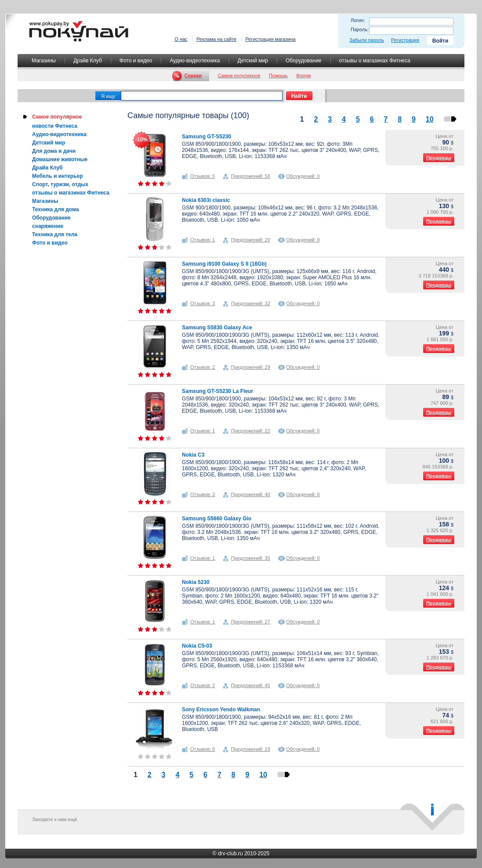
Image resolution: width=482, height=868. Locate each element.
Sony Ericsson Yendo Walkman (221, 710)
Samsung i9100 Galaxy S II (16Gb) (224, 264)
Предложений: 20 (251, 240)
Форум (303, 76)
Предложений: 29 (251, 367)
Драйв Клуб (88, 61)
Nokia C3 (193, 455)
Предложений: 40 (251, 494)
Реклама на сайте (216, 39)
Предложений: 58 (251, 176)
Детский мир (253, 61)
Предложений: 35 (251, 558)
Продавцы (439, 158)
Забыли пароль (367, 40)
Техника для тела (55, 234)
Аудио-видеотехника (195, 61)
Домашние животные (60, 159)
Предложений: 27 (251, 622)
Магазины (44, 61)
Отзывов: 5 (203, 176)
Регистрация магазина (271, 39)
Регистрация (405, 40)
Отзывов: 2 (203, 367)
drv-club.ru (230, 854)
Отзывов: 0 (203, 749)
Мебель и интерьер (58, 176)
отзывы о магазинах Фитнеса (375, 61)
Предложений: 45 (251, 685)
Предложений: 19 (251, 749)
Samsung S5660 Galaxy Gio (217, 519)
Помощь (278, 76)
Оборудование (304, 61)
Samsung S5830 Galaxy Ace (217, 328)
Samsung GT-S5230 (207, 137)
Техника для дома (55, 209)
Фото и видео (136, 61)
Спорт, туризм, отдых (60, 184)
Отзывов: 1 (203, 240)
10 (430, 119)
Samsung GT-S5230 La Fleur (217, 391)
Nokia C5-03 (197, 646)
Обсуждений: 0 (303, 176)
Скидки (193, 76)
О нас (181, 39)
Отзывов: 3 (203, 303)
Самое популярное (239, 76)
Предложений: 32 (251, 303)
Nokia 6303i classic (206, 200)
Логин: (358, 20)
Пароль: (360, 29)
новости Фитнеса (55, 126)
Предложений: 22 (251, 431)
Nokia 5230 (196, 582)
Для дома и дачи (54, 151)
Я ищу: (109, 96)
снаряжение (48, 226)
